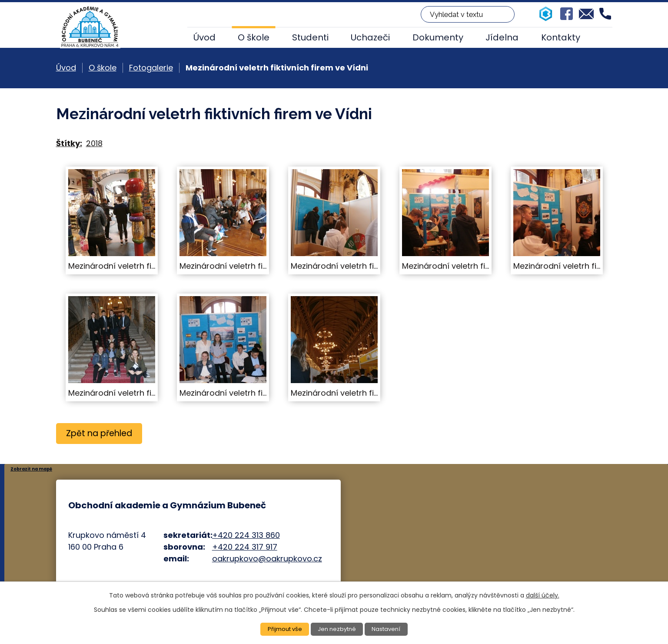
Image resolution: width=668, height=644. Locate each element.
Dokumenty (438, 37)
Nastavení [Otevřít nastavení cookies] (389, 629)
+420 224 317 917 (245, 547)
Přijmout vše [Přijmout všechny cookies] (282, 629)
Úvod (204, 37)
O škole (254, 37)
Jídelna (502, 37)
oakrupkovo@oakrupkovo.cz (267, 559)
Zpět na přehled (101, 433)
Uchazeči (370, 37)
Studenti (310, 37)
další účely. (543, 594)
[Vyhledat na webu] (468, 14)
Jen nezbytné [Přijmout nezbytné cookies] (337, 629)
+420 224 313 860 (246, 535)
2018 (94, 143)
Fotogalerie (151, 68)
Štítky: (69, 143)
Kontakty (561, 37)
